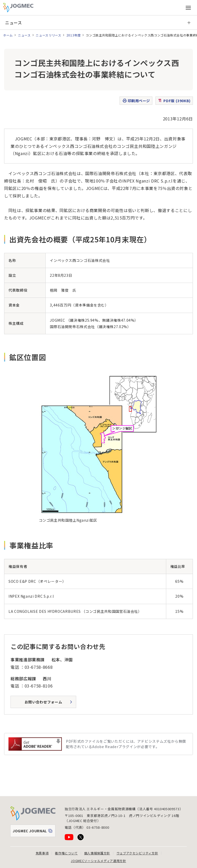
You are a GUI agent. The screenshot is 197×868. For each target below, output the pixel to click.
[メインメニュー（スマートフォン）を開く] (188, 8)
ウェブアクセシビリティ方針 (137, 853)
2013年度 (74, 35)
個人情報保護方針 (97, 853)
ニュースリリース (48, 35)
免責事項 (42, 853)
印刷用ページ (136, 101)
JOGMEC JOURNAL (34, 832)
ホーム (8, 35)
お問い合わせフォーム (43, 702)
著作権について (66, 853)
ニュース (14, 23)
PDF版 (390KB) (174, 101)
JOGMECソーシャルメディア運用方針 (98, 861)
